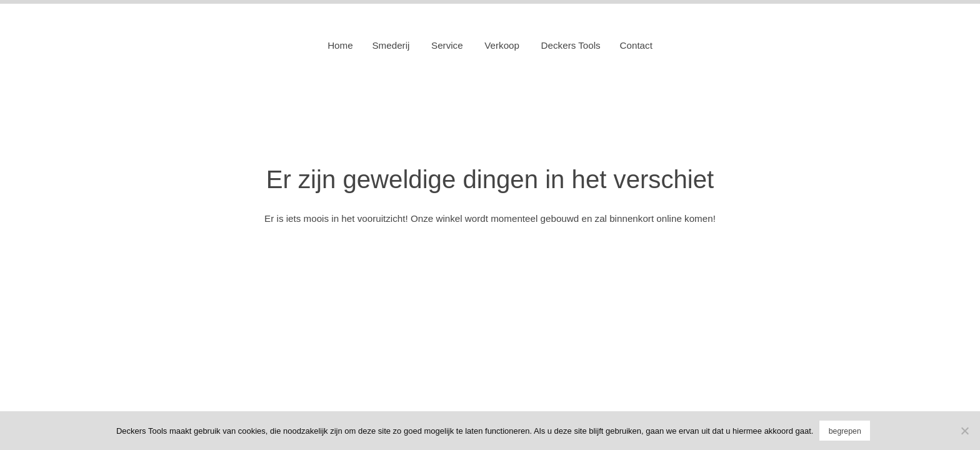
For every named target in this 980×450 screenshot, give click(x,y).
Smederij (391, 45)
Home (340, 45)
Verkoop (502, 45)
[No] (964, 431)
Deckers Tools (571, 45)
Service (447, 45)
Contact (636, 45)
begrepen (845, 431)
